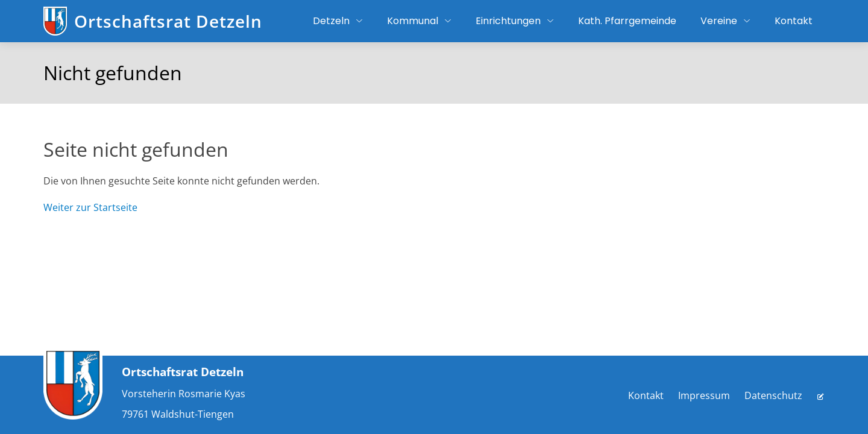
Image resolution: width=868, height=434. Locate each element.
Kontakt (646, 395)
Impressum (704, 395)
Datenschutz (773, 395)
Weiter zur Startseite (90, 207)
